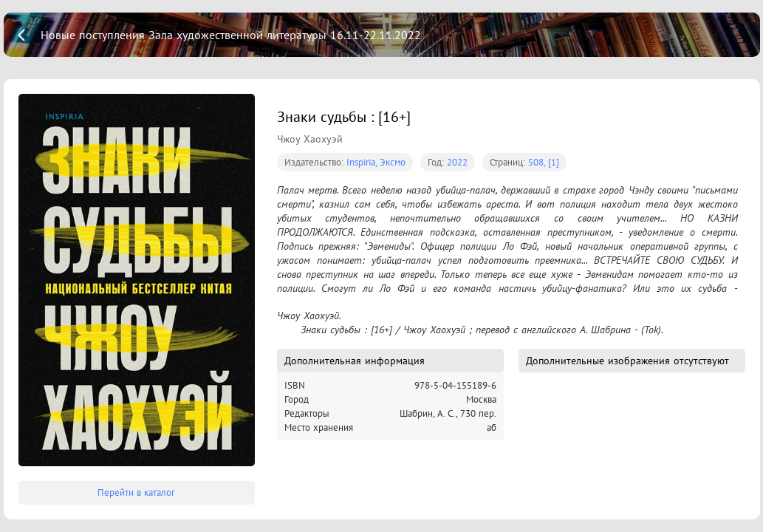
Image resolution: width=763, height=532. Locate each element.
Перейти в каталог (136, 492)
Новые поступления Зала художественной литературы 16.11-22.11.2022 (231, 35)
